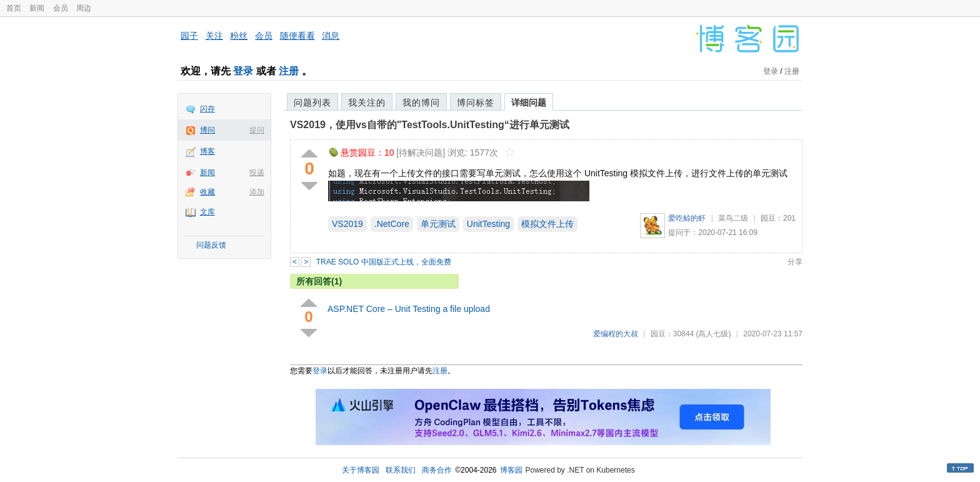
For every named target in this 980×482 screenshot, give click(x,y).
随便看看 (297, 36)
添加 (257, 192)
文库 (207, 212)
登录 (243, 71)
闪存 (207, 109)
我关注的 (367, 103)
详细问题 (529, 103)
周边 (84, 8)
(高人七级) (713, 334)
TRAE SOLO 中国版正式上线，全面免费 (384, 262)
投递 (257, 173)
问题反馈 (211, 245)
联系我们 (401, 470)
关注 (214, 36)
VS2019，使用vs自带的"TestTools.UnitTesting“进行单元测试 (430, 125)
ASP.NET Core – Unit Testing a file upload (409, 309)
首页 (14, 8)
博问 (207, 130)
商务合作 (437, 470)
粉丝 (239, 36)
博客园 (511, 470)
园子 (189, 36)
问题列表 (312, 103)
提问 (257, 130)
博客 (207, 151)
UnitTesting (488, 224)
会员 (61, 8)
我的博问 (421, 103)
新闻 (37, 8)
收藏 (207, 192)
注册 (289, 71)
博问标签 (476, 103)
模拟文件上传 (547, 224)
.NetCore (392, 224)
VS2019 (347, 224)
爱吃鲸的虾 (687, 218)
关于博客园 (361, 470)
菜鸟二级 (733, 218)
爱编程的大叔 (616, 334)
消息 (331, 36)
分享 (795, 262)
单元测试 (438, 224)
